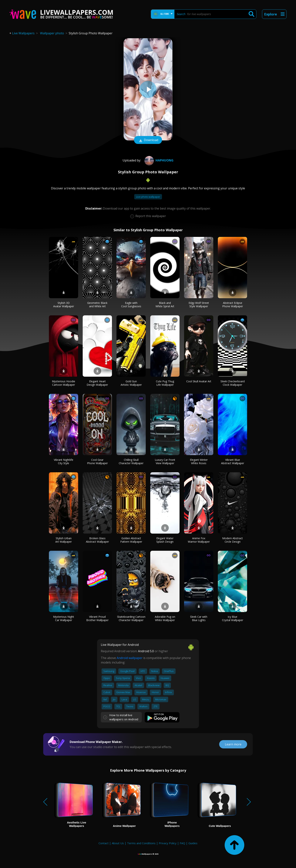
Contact (104, 843)
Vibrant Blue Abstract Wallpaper (233, 461)
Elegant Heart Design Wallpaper (97, 383)
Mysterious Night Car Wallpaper (64, 618)
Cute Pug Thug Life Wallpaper (165, 383)
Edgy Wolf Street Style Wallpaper (199, 305)
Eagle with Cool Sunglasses (131, 305)
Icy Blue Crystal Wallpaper (233, 618)
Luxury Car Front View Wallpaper (165, 461)
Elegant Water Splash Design (165, 540)
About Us (118, 843)
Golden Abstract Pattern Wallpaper (131, 540)
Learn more (233, 744)
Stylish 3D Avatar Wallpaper (64, 305)
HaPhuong (158, 160)
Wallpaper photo (52, 33)
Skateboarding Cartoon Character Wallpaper (131, 618)
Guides (193, 843)
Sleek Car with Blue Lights (199, 618)
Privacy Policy (168, 843)
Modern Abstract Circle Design (232, 540)
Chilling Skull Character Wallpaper (131, 461)
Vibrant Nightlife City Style (64, 461)
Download (148, 140)
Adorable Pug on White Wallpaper (165, 618)
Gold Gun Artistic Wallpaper (131, 383)
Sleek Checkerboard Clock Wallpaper (233, 383)
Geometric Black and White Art (97, 305)
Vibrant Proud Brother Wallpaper (97, 618)
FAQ (182, 843)
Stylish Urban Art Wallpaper (64, 540)
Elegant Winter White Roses (199, 461)
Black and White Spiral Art (165, 305)
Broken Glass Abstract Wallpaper (97, 540)
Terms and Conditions (141, 843)
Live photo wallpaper (148, 197)
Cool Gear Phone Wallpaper (97, 461)
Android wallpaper (130, 658)
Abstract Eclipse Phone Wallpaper (233, 305)
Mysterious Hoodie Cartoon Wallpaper (64, 383)
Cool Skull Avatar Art (199, 381)
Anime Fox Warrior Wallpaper (199, 540)
